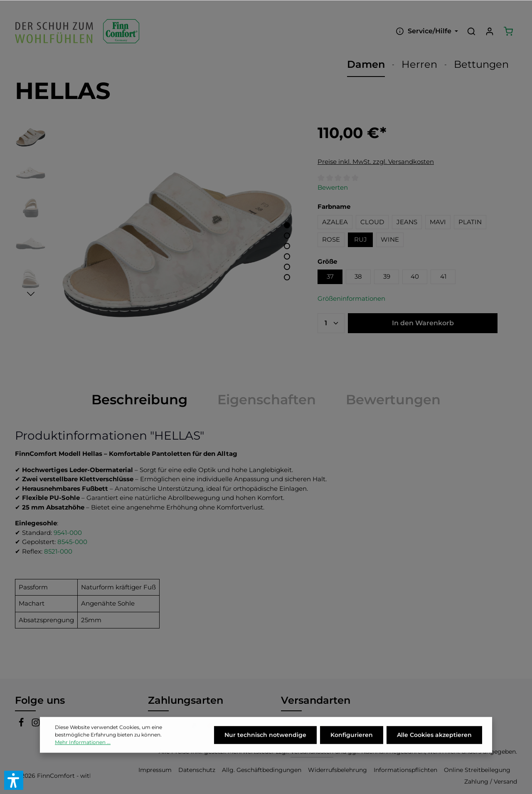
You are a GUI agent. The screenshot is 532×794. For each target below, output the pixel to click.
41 (443, 276)
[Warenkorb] (508, 31)
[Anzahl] (331, 323)
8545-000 (72, 542)
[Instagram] (36, 725)
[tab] (139, 400)
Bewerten (333, 187)
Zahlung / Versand (491, 782)
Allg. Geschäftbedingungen (262, 770)
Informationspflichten (405, 770)
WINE (390, 239)
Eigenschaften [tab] (267, 399)
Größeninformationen (351, 298)
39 (387, 276)
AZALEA (335, 222)
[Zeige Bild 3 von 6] (287, 246)
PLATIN (470, 222)
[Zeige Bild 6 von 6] (287, 277)
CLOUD (372, 222)
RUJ (361, 239)
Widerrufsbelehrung (337, 770)
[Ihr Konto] (490, 31)
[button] (14, 780)
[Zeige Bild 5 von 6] (287, 267)
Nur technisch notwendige (265, 745)
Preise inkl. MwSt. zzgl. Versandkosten (376, 162)
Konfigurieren (352, 745)
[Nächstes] (31, 294)
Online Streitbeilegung (477, 770)
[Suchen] (471, 31)
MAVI (438, 222)
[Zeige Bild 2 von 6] (287, 236)
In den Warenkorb (423, 323)
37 (330, 276)
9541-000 (68, 533)
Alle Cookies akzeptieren (434, 745)
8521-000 (58, 551)
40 (415, 276)
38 (358, 276)
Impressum (155, 770)
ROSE (331, 239)
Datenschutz (197, 770)
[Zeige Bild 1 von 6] (287, 225)
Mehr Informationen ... (83, 752)
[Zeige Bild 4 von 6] (287, 256)
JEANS (407, 222)
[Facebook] (22, 725)
